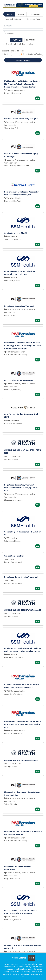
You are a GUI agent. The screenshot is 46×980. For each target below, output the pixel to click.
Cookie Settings (19, 958)
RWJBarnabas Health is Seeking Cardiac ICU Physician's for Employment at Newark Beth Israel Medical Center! (22, 84)
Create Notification (34, 54)
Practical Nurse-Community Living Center (23, 119)
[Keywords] (23, 26)
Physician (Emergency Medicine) (18, 380)
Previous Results (23, 60)
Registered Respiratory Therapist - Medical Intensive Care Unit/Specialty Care (21, 488)
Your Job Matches (13, 19)
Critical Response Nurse (15, 556)
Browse (21, 14)
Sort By (7, 54)
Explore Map (35, 14)
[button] (30, 40)
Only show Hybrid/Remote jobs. (19, 44)
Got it (31, 958)
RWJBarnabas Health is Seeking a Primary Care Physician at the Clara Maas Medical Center (23, 724)
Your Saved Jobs (33, 19)
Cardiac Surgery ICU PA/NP (16, 233)
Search (9, 14)
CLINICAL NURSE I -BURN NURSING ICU (21, 760)
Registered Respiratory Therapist (19, 306)
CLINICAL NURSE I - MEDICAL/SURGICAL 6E (23, 610)
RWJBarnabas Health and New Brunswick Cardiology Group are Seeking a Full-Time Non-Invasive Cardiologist (23, 345)
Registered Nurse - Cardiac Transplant (21, 577)
